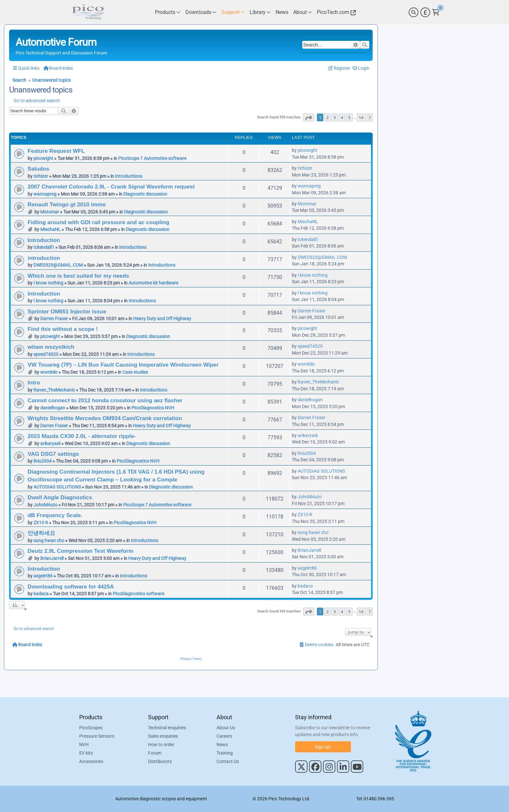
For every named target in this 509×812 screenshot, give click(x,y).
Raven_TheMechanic (54, 390)
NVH (84, 745)
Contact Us (228, 761)
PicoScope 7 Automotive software (152, 158)
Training (225, 753)
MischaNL (50, 229)
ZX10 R (41, 523)
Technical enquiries (167, 728)
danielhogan (53, 408)
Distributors (160, 761)
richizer (41, 176)
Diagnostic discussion (145, 194)
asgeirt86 (43, 576)
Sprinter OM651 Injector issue (67, 311)
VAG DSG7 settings (53, 454)
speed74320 (46, 354)
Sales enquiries (163, 736)
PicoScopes (91, 728)
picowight (43, 158)
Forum (155, 753)
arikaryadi (50, 443)
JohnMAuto (45, 505)
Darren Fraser (54, 319)
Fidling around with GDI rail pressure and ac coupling (99, 222)
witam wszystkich (51, 347)
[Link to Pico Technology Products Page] (168, 12)
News (222, 745)
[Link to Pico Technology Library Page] (260, 12)
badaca (41, 594)
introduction (44, 258)
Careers (224, 736)
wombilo (49, 372)
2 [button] (327, 117)
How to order (161, 745)
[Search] (414, 12)
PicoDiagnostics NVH (153, 408)
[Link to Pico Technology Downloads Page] (201, 12)
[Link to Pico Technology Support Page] (233, 12)
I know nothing (48, 283)
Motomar (50, 212)
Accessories (91, 761)
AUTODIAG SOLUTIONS (57, 487)
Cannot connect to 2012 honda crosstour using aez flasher (105, 400)
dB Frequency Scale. (55, 515)
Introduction (44, 240)
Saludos (38, 169)
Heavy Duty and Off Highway (162, 319)
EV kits (86, 753)
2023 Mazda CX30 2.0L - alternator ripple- (82, 436)
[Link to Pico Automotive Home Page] (87, 12)
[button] (309, 117)
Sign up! (323, 747)
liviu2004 (43, 461)
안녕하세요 (41, 533)
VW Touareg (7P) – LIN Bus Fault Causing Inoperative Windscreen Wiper (123, 365)
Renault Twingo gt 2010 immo (67, 204)
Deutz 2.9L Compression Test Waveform (81, 551)
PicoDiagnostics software (138, 594)
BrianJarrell (52, 558)
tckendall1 (44, 247)
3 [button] (335, 117)
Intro (34, 382)
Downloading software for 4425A (71, 587)
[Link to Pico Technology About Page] (303, 12)
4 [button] (342, 117)
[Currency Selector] (425, 12)
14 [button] (361, 117)
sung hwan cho (49, 540)
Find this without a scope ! (63, 329)
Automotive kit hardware (153, 283)
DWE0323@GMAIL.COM (58, 265)
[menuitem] (361, 68)
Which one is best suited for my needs (78, 276)
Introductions (129, 176)
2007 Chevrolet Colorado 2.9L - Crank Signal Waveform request (111, 187)
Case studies (135, 372)
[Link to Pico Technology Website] (335, 12)
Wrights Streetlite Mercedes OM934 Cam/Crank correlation (105, 418)
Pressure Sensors (97, 736)
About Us (226, 728)
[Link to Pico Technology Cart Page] (436, 12)
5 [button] (349, 117)
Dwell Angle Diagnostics (60, 497)
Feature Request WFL (56, 151)
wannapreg (45, 194)
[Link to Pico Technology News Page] (282, 12)
